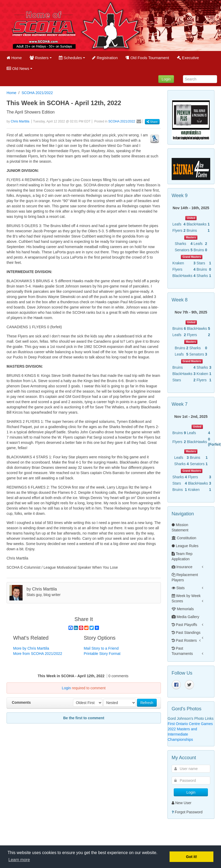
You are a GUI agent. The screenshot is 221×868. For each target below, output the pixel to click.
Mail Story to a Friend (101, 648)
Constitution (184, 538)
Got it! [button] (192, 857)
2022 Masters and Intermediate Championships (182, 734)
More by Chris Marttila (31, 648)
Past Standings (186, 633)
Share (152, 122)
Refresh (147, 703)
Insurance (182, 567)
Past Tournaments (182, 651)
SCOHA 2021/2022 (37, 93)
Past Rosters (184, 640)
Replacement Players (185, 577)
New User (181, 803)
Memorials (183, 609)
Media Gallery (185, 617)
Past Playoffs (184, 625)
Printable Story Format (102, 654)
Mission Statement (180, 527)
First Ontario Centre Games (190, 724)
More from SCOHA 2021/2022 (38, 654)
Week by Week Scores (186, 598)
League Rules (185, 546)
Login (166, 79)
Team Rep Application (182, 556)
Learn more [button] (19, 860)
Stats (178, 588)
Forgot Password (189, 812)
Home (11, 93)
